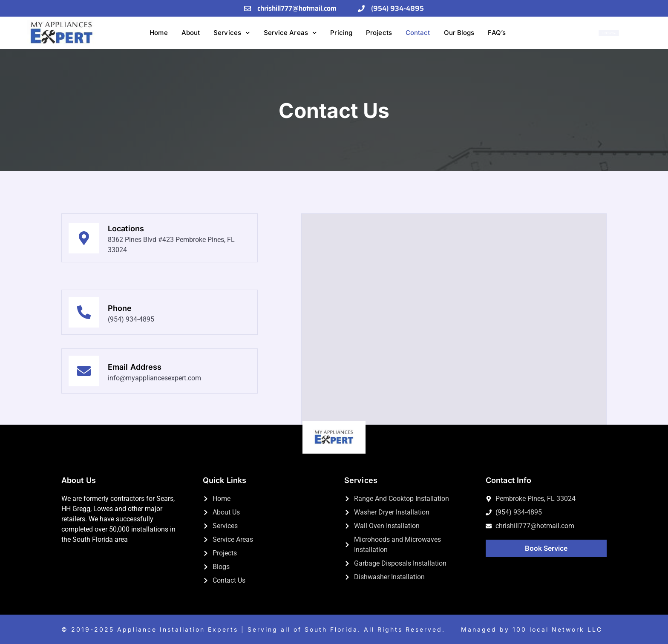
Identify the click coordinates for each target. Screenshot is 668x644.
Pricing (341, 33)
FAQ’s (497, 33)
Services (232, 33)
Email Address (135, 410)
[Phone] (84, 312)
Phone (120, 308)
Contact (418, 33)
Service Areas (290, 33)
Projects (379, 33)
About (191, 33)
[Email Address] (84, 415)
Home (158, 33)
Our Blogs (459, 33)
